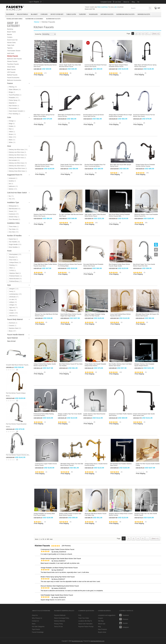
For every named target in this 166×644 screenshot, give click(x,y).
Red (11, 129)
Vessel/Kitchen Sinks (14, 19)
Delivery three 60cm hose (18, 171)
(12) (121, 372)
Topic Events (36, 629)
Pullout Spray (15, 100)
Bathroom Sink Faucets (125, 14)
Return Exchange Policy (62, 618)
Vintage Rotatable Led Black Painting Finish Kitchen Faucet (59, 568)
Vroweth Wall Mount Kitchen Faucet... (18, 365)
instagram (126, 627)
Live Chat (118, 2)
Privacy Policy (59, 624)
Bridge (12, 92)
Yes (12, 199)
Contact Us (35, 621)
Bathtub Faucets (12, 75)
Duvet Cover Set (57, 14)
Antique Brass (15, 262)
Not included (14, 160)
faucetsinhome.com (15, 8)
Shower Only (14, 217)
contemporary (16, 294)
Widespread (14, 206)
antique (13, 302)
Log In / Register (34, 2)
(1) (45, 272)
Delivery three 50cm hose (18, 168)
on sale (13, 299)
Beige (12, 124)
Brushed (13, 257)
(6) (71, 73)
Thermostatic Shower (14, 51)
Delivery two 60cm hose (18, 150)
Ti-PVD (13, 271)
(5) (121, 173)
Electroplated (15, 254)
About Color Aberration (85, 624)
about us (126, 2)
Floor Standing (15, 114)
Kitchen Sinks (11, 43)
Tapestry (82, 14)
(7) (120, 73)
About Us (35, 615)
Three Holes (14, 227)
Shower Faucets (144, 14)
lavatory (12, 181)
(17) (45, 73)
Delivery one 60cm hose (18, 163)
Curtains (44, 14)
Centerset (14, 214)
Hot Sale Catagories (38, 627)
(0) (17, 370)
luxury (12, 291)
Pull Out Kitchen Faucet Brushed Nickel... (16, 425)
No (11, 196)
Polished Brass (16, 281)
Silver (13, 137)
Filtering (13, 87)
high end (14, 308)
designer (14, 289)
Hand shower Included (17, 111)
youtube (125, 623)
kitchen (13, 189)
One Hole (14, 232)
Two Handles (14, 242)
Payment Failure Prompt (86, 627)
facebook (126, 615)
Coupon (101, 618)
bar (11, 184)
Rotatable (14, 98)
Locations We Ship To (85, 621)
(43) (147, 173)
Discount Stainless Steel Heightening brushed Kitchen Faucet (60, 586)
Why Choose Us (37, 618)
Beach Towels (23, 14)
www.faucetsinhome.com (97, 641)
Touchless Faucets (13, 64)
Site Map (101, 621)
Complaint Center (106, 2)
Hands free (13, 239)
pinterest (125, 619)
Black (12, 140)
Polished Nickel (16, 276)
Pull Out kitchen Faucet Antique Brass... (16, 394)
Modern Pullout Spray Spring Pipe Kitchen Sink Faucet (58, 577)
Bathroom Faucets (53, 19)
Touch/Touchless (15, 95)
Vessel (13, 211)
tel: (138, 2)
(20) (146, 223)
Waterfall (13, 103)
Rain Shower (14, 106)
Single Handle (15, 244)
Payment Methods (60, 615)
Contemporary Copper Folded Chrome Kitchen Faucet (58, 549)
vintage (13, 305)
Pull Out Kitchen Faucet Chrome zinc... (18, 455)
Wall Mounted (15, 209)
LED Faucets (11, 72)
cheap (13, 310)
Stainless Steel (15, 273)
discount (13, 316)
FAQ (80, 615)
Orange (12, 121)
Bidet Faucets (11, 70)
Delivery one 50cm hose (18, 152)
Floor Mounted (15, 219)
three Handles (14, 247)
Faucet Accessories (13, 78)
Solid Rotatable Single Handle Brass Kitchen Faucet (57, 595)
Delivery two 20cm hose (17, 166)
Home (37, 22)
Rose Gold (14, 260)
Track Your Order (84, 618)
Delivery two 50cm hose (18, 155)
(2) (144, 272)
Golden (12, 126)
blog (133, 2)
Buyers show (102, 632)
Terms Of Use (58, 627)
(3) (120, 272)
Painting (13, 265)
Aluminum (13, 323)
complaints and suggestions (107, 615)
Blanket (34, 14)
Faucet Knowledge (38, 632)
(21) (96, 223)
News (34, 624)
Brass (13, 331)
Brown (12, 134)
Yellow (12, 132)
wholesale (14, 297)
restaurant (13, 178)
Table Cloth (71, 14)
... (149, 33)
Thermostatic (14, 108)
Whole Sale (102, 624)
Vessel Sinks (11, 67)
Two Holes (14, 229)
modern (14, 313)
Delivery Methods (60, 621)
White (12, 142)
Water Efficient (15, 90)
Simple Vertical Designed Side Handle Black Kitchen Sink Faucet (61, 559)
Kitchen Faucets (107, 14)
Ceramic (13, 326)
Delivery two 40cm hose (17, 158)
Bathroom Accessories (34, 19)
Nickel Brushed (16, 279)
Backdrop (10, 14)
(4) (71, 223)
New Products (102, 629)
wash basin (93, 14)
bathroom (13, 186)
